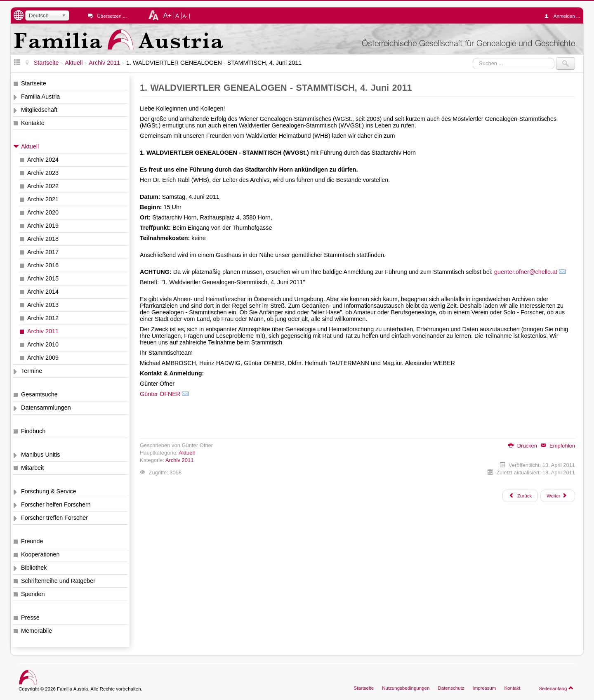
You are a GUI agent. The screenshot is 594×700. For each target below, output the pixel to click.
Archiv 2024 (43, 160)
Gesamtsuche (39, 394)
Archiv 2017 (43, 252)
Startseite (34, 83)
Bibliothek (34, 568)
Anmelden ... (564, 16)
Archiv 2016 (43, 265)
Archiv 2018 (43, 239)
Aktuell (30, 146)
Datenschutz (451, 688)
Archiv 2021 (43, 199)
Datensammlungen (46, 408)
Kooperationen (40, 554)
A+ (167, 15)
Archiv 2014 (43, 292)
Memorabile (37, 631)
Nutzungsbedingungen (406, 688)
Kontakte (33, 123)
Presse (30, 618)
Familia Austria (40, 97)
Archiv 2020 (43, 212)
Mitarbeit (32, 468)
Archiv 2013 (43, 305)
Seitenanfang (556, 688)
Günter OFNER (160, 394)
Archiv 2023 (43, 173)
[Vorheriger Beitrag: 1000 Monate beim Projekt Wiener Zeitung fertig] (520, 496)
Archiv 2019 (43, 226)
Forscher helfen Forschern (56, 504)
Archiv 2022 (43, 186)
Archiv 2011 (43, 331)
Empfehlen (558, 446)
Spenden (33, 594)
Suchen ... (473, 58)
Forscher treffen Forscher (54, 518)
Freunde (32, 541)
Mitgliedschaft (39, 110)
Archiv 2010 (43, 344)
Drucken (523, 446)
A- (185, 16)
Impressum (484, 688)
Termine (32, 371)
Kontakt (512, 688)
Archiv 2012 (43, 318)
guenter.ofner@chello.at (526, 272)
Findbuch (33, 431)
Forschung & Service (49, 491)
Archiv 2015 (43, 278)
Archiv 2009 (43, 358)
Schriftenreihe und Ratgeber (58, 581)
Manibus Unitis (40, 455)
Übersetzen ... (112, 16)
